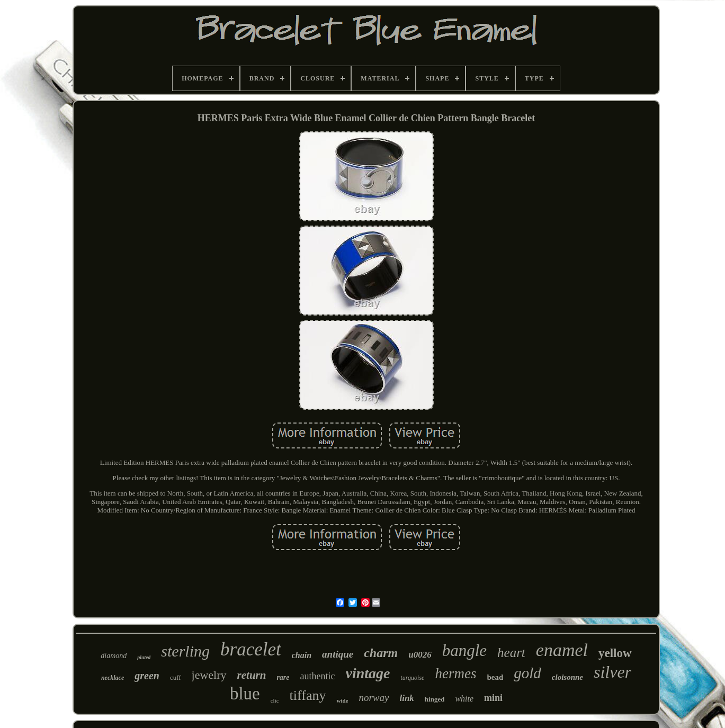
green (147, 676)
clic (275, 700)
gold (527, 673)
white (464, 699)
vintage (368, 673)
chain (302, 655)
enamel (562, 650)
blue (245, 694)
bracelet (251, 649)
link (406, 698)
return (252, 675)
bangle (464, 650)
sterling (185, 651)
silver (612, 672)
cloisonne (567, 677)
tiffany (308, 695)
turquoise (413, 678)
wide (342, 700)
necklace (113, 678)
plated (144, 657)
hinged (435, 699)
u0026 (420, 655)
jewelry (209, 675)
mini (493, 698)
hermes (455, 673)
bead (495, 677)
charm (381, 653)
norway (374, 698)
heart (511, 653)
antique (338, 654)
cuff (176, 677)
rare (283, 677)
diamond (114, 656)
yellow (615, 653)
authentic (318, 676)
